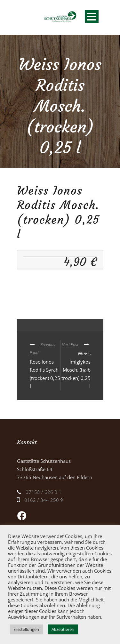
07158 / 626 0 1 (44, 492)
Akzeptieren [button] (63, 629)
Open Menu (92, 16)
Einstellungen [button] (26, 629)
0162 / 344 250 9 (44, 500)
